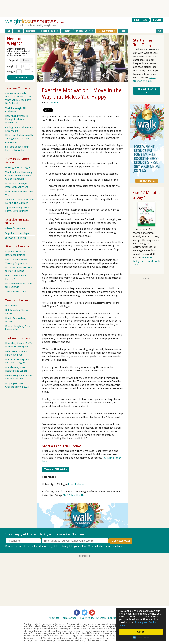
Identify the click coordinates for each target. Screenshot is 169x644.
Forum (67, 31)
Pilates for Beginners (16, 228)
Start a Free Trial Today (61, 446)
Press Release (76, 484)
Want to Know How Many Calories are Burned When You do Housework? (19, 175)
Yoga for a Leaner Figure (18, 233)
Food (18, 31)
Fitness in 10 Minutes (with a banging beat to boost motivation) (19, 139)
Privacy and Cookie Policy (138, 624)
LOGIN (157, 20)
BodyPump (11, 305)
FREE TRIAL (141, 20)
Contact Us (114, 618)
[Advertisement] (84, 8)
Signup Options (107, 31)
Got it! (141, 632)
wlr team (55, 103)
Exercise (31, 31)
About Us (54, 618)
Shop (123, 31)
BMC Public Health (73, 495)
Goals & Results (49, 31)
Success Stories (84, 31)
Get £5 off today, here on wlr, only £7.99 (147, 261)
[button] (14, 60)
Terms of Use (69, 618)
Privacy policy (136, 546)
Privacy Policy (86, 618)
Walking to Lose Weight (18, 168)
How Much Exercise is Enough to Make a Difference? (16, 119)
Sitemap (101, 618)
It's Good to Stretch (16, 238)
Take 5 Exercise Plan (16, 292)
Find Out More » (147, 181)
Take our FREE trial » (56, 469)
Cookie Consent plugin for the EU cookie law (141, 638)
